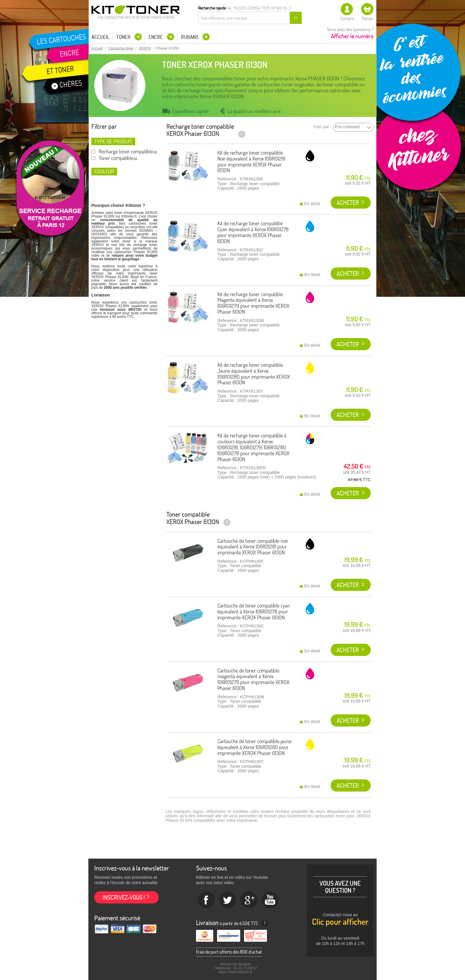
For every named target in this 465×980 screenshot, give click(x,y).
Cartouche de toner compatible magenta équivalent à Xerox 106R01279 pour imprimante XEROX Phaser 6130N (253, 679)
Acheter (348, 203)
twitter (228, 900)
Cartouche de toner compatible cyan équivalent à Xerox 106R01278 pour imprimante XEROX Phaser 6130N (254, 612)
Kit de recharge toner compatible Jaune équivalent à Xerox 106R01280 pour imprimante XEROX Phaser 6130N (254, 374)
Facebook (206, 900)
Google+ (249, 900)
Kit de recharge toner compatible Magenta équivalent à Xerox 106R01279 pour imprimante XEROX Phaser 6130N (253, 303)
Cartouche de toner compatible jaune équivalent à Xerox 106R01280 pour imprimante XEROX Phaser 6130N (254, 747)
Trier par (321, 127)
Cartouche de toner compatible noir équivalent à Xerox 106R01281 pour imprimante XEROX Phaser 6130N (253, 547)
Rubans (190, 37)
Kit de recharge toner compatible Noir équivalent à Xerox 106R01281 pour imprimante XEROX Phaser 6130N (251, 161)
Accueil (100, 37)
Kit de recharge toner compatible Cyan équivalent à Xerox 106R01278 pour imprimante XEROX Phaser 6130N (253, 232)
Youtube (270, 900)
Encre (156, 37)
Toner (124, 37)
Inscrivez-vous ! (124, 897)
